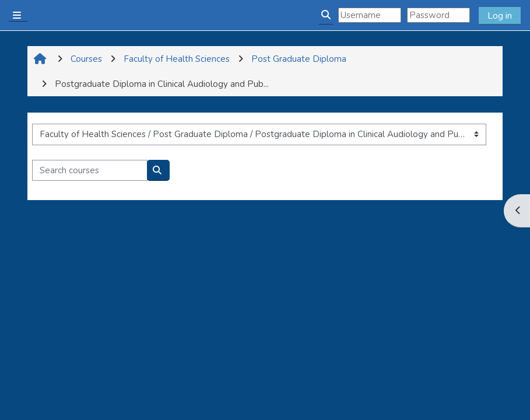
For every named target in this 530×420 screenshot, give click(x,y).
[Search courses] (90, 171)
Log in (500, 16)
